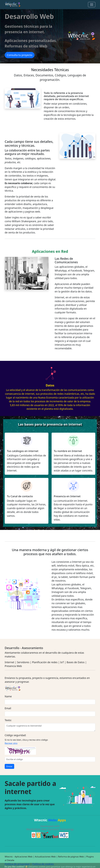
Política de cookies (43, 864)
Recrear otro (11, 743)
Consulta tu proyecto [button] (20, 55)
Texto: (8, 720)
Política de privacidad (17, 864)
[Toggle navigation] (92, 5)
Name (8, 696)
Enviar (9, 766)
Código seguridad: (15, 735)
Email (8, 708)
